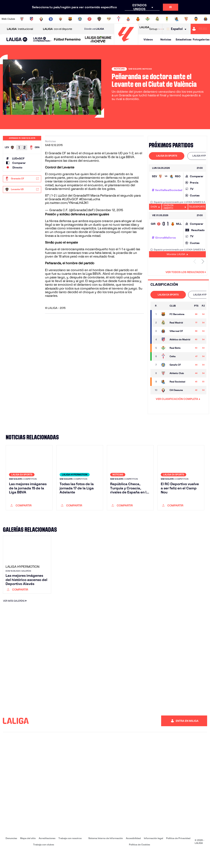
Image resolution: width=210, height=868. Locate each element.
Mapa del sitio (28, 854)
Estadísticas (184, 39)
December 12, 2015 (109, 210)
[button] (17, 40)
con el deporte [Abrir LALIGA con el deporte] (57, 29)
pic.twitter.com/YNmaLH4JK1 (67, 203)
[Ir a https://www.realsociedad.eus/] (177, 19)
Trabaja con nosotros (70, 854)
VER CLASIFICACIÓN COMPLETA (178, 399)
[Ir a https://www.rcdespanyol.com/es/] (128, 19)
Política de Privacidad (178, 854)
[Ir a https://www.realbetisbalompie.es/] (148, 19)
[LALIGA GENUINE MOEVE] (98, 40)
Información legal (153, 854)
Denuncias (11, 854)
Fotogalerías (201, 39)
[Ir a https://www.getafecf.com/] (80, 19)
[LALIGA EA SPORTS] (17, 40)
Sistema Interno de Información (106, 854)
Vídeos (148, 39)
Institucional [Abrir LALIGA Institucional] (20, 29)
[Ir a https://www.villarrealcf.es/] (206, 19)
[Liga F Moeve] (67, 40)
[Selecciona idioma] (177, 29)
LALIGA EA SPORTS (167, 156)
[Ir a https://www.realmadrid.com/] (157, 19)
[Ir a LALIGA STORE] (161, 29)
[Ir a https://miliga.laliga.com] (200, 29)
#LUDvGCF (70, 199)
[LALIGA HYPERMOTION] (42, 40)
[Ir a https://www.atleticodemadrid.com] (31, 19)
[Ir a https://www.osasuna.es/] (41, 19)
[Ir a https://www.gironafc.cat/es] (89, 19)
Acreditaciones (47, 854)
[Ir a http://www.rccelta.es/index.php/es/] (119, 19)
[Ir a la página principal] (126, 43)
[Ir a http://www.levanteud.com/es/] (99, 19)
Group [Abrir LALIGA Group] (148, 29)
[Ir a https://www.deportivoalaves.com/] (51, 19)
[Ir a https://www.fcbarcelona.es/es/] (70, 19)
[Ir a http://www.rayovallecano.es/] (109, 19)
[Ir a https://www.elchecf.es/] (61, 19)
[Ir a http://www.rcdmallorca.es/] (138, 19)
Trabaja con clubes (44, 861)
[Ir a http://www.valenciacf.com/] (196, 19)
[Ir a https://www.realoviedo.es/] (167, 19)
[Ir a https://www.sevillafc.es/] (186, 19)
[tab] (167, 156)
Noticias (166, 39)
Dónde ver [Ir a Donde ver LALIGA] (94, 29)
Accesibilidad (133, 854)
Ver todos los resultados (186, 272)
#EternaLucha (90, 199)
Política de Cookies (139, 861)
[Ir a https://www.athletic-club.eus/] (22, 19)
